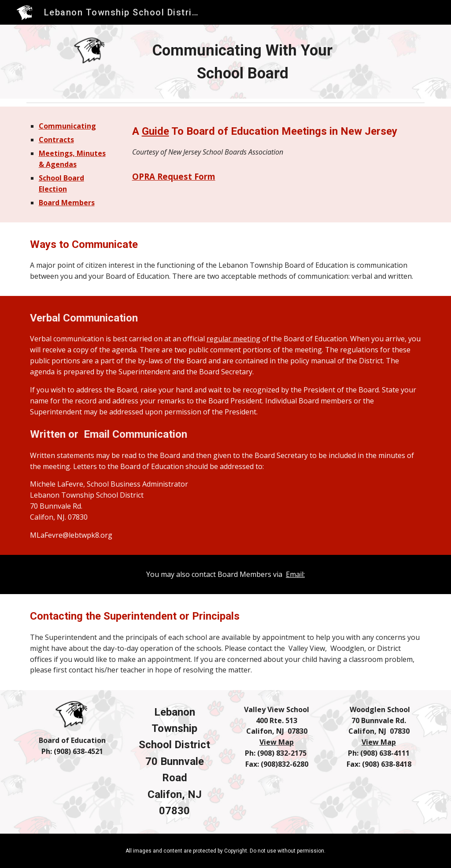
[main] (243, 62)
